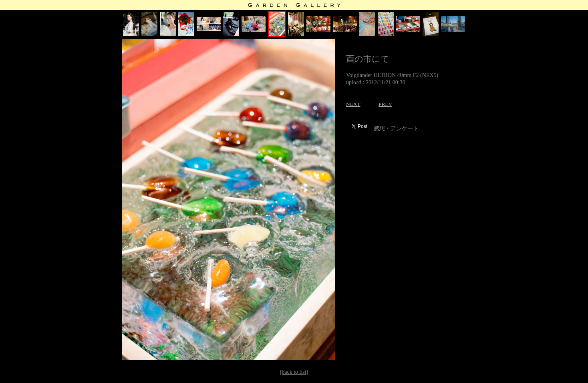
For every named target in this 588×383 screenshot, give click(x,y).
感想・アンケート (396, 129)
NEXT (353, 104)
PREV (385, 104)
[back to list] (294, 372)
